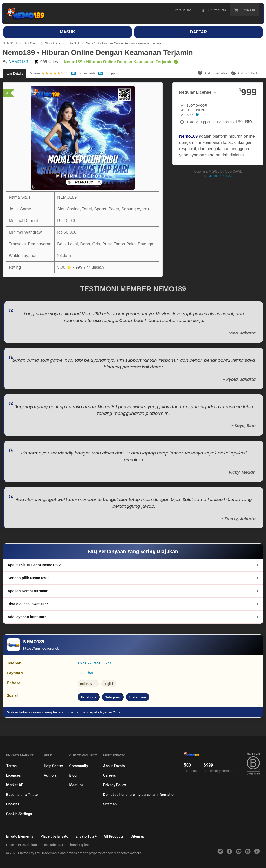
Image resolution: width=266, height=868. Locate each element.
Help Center (54, 766)
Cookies (13, 804)
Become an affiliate (22, 795)
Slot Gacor (31, 43)
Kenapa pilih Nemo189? (28, 578)
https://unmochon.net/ (41, 648)
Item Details (14, 74)
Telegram (113, 697)
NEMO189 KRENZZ (218, 176)
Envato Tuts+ (86, 836)
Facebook (89, 697)
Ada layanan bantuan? (27, 617)
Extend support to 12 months (220, 122)
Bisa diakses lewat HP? (28, 604)
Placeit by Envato (55, 836)
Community (79, 766)
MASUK (68, 32)
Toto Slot (73, 43)
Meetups (77, 785)
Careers (109, 775)
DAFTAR (199, 32)
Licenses (14, 775)
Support (113, 73)
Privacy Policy (115, 785)
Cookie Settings (19, 814)
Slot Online (53, 43)
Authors (50, 775)
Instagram (138, 697)
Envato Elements (20, 836)
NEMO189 (10, 43)
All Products (114, 836)
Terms (11, 766)
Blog (73, 775)
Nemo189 (188, 136)
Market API (15, 785)
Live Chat (86, 673)
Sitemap (110, 804)
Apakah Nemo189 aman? (29, 591)
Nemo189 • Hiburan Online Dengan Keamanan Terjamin (124, 43)
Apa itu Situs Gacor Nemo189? (34, 565)
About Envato (114, 766)
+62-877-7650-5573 (94, 663)
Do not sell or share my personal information (139, 795)
